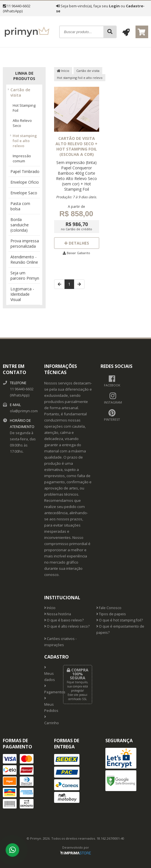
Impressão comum (22, 158)
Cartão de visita (20, 92)
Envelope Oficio (25, 182)
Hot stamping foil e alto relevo (25, 141)
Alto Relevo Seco (22, 123)
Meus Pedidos (49, 705)
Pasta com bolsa (20, 206)
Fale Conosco (109, 608)
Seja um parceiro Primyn (25, 275)
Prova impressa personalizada (25, 243)
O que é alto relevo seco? (67, 626)
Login (114, 6)
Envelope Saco (24, 193)
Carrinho (49, 720)
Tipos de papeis (111, 614)
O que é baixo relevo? (64, 620)
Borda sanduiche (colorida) (20, 225)
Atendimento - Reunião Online (24, 259)
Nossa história (58, 614)
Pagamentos (49, 689)
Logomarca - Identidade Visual (22, 294)
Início (63, 71)
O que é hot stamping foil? (120, 620)
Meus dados (49, 674)
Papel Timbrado (25, 171)
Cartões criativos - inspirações (60, 642)
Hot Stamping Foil (24, 108)
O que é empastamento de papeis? (120, 629)
